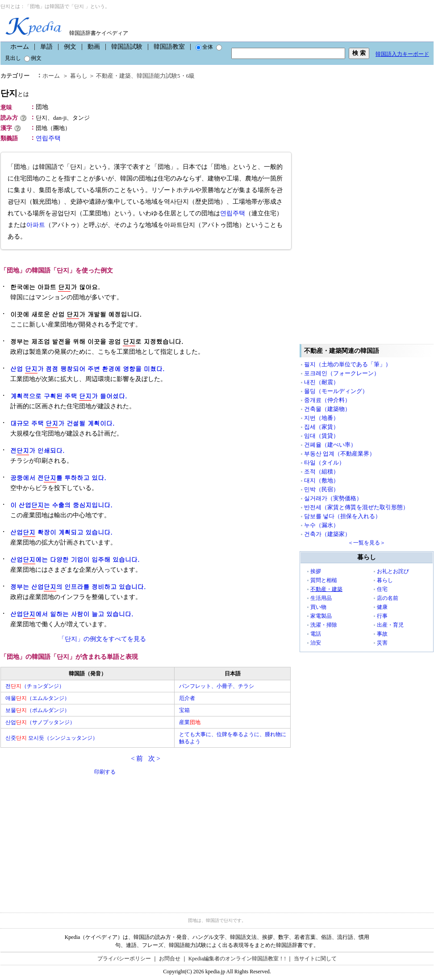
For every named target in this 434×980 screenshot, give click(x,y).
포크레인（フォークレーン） (342, 373)
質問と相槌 (324, 580)
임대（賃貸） (321, 436)
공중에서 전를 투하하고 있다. (58, 478)
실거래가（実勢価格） (333, 498)
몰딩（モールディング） (336, 391)
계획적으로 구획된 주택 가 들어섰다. (69, 396)
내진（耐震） (321, 382)
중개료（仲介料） (327, 400)
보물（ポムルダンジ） (38, 710)
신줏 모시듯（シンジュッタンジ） (52, 738)
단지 (15, 93)
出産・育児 (390, 625)
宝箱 (184, 710)
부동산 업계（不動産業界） (340, 454)
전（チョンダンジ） (35, 686)
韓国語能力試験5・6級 (166, 76)
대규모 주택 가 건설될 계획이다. (62, 423)
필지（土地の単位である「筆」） (348, 364)
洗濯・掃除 (324, 625)
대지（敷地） (321, 480)
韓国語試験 (127, 47)
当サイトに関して (315, 959)
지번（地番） (321, 418)
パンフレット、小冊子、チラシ (217, 686)
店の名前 (388, 598)
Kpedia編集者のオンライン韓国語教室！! (237, 959)
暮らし (79, 76)
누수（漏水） (321, 525)
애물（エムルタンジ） (38, 698)
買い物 (318, 607)
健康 (382, 607)
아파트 (36, 225)
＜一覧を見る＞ (367, 543)
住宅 (382, 589)
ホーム (20, 47)
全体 (204, 47)
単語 (46, 47)
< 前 (137, 758)
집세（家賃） (321, 427)
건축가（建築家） (327, 534)
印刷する (105, 772)
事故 (382, 634)
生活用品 (321, 598)
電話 (316, 634)
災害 (382, 643)
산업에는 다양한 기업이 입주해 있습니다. (75, 559)
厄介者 (187, 698)
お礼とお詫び (393, 571)
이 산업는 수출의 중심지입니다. (61, 505)
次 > (154, 758)
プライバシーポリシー (124, 959)
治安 (316, 643)
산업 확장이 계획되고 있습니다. (61, 532)
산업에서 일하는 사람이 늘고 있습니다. (72, 614)
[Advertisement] (67, 839)
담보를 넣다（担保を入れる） (342, 516)
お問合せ (170, 959)
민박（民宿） (321, 489)
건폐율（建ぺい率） (330, 445)
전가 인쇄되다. (37, 450)
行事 (382, 616)
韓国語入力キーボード (402, 54)
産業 (190, 722)
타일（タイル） (324, 463)
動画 (94, 47)
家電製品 (321, 616)
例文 (70, 47)
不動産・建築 (113, 76)
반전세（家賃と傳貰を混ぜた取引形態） (356, 507)
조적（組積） (321, 471)
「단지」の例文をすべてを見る (102, 639)
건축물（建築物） (327, 409)
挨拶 (316, 571)
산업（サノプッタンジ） (40, 722)
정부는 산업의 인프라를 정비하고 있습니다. (78, 587)
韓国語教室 (169, 47)
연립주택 (48, 138)
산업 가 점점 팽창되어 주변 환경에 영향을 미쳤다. (87, 369)
